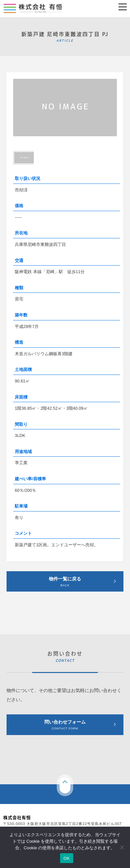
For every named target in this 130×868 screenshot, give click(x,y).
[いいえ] (122, 847)
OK (66, 858)
